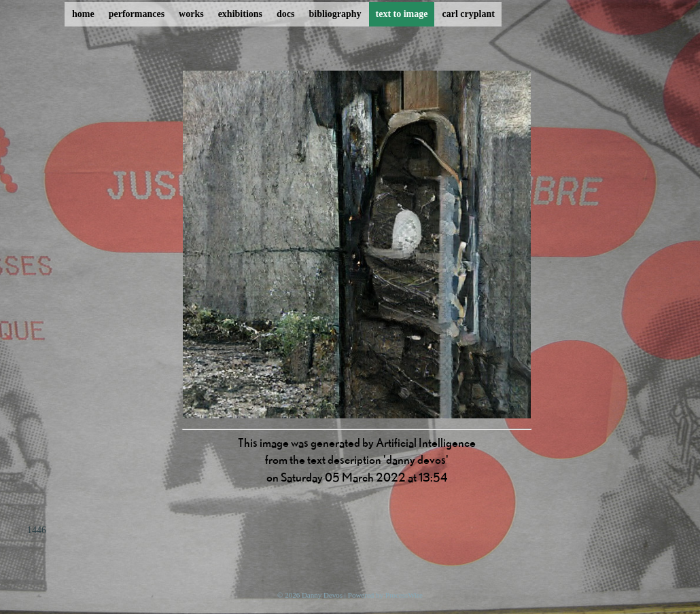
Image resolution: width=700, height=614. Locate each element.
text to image (402, 14)
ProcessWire (404, 595)
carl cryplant (468, 14)
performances (137, 14)
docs (285, 14)
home (83, 14)
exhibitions (240, 14)
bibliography (335, 14)
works (191, 14)
